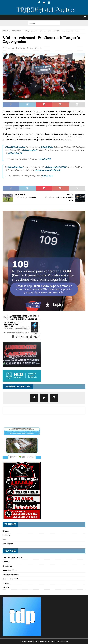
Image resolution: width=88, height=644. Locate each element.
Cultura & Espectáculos (12, 557)
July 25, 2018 (45, 159)
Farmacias (7, 535)
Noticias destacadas (11, 579)
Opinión (6, 583)
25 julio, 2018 (9, 48)
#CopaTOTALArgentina (15, 147)
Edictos (6, 531)
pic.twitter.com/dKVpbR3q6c (48, 170)
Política (6, 587)
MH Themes (63, 641)
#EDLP (63, 167)
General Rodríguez (10, 570)
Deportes (33, 48)
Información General (11, 575)
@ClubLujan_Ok (15, 153)
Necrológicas (8, 544)
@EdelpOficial (47, 147)
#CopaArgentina (15, 167)
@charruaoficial (29, 150)
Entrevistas (7, 566)
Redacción (22, 48)
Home (5, 539)
